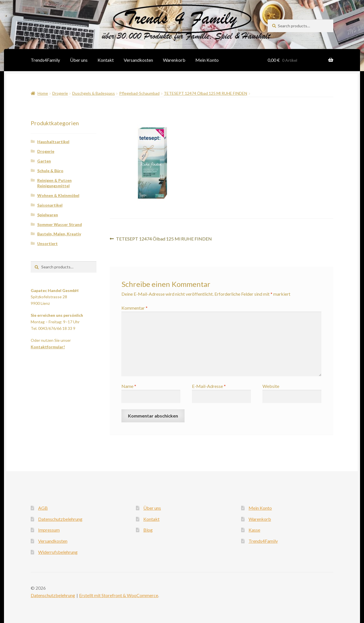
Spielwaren (48, 215)
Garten (44, 161)
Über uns (79, 60)
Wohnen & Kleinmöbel (58, 195)
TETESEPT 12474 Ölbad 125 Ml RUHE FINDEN (205, 93)
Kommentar (135, 308)
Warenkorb (174, 60)
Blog (148, 530)
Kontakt (106, 60)
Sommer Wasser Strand (60, 224)
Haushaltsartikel (53, 142)
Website (271, 386)
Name (129, 386)
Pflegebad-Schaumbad (139, 93)
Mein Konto (207, 60)
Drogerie (60, 93)
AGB (43, 508)
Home (43, 93)
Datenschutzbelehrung (60, 519)
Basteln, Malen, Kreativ (59, 234)
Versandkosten (138, 60)
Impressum (49, 530)
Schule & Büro (50, 171)
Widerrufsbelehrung (58, 552)
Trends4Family (45, 60)
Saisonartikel (50, 205)
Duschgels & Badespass (94, 93)
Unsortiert (47, 243)
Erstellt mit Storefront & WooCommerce (119, 595)
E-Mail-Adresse (209, 386)
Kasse (254, 530)
